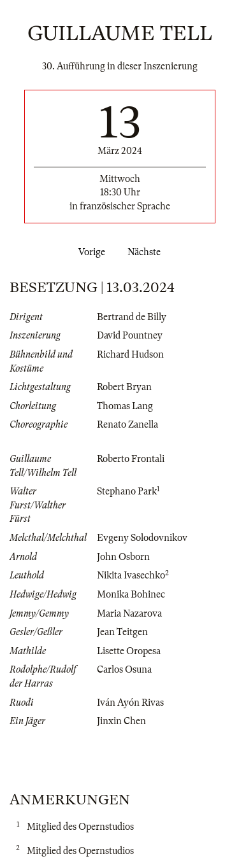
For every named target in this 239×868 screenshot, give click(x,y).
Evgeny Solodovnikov (142, 538)
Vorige (89, 252)
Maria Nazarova (129, 613)
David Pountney (130, 335)
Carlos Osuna (124, 669)
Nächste (147, 252)
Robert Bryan (124, 387)
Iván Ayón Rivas (130, 703)
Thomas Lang (125, 406)
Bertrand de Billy (132, 317)
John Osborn (123, 557)
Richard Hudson (130, 354)
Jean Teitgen (122, 632)
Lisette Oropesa (129, 651)
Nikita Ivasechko (131, 575)
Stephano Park (127, 491)
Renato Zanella (127, 424)
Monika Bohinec (131, 594)
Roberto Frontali (131, 459)
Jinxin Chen (121, 721)
